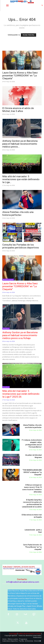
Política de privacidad (26, 634)
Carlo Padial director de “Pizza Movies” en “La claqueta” (32, 547)
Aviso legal (13, 634)
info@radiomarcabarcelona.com (23, 582)
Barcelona (6, 328)
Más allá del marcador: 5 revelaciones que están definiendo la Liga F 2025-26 (21, 394)
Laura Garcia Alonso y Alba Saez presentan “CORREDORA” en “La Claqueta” (20, 76)
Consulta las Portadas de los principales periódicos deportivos (21, 246)
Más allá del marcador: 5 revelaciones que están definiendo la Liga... (21, 179)
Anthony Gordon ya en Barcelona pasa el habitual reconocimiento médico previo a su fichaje (20, 335)
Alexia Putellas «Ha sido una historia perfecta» (18, 214)
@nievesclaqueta (8, 280)
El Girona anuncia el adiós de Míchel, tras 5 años (18, 110)
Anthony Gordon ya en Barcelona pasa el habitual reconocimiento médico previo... (20, 144)
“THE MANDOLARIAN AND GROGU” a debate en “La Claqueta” (32, 472)
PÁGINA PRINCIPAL (29, 35)
